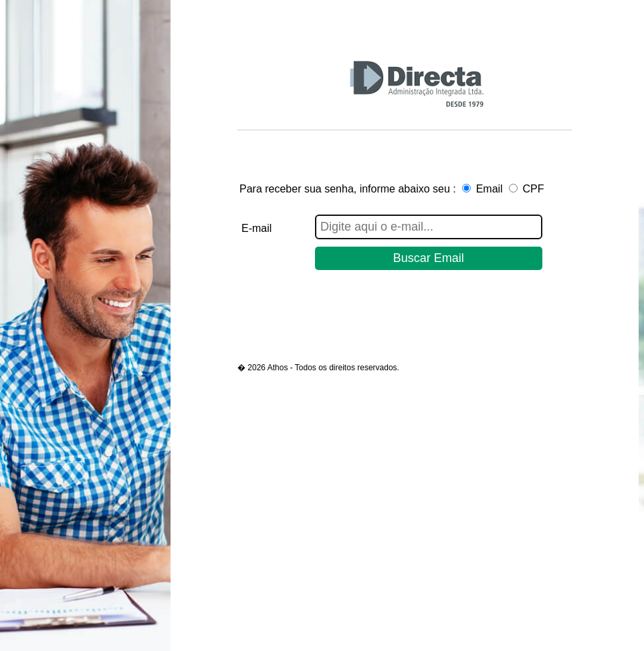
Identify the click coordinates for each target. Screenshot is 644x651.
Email (490, 189)
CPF (534, 189)
